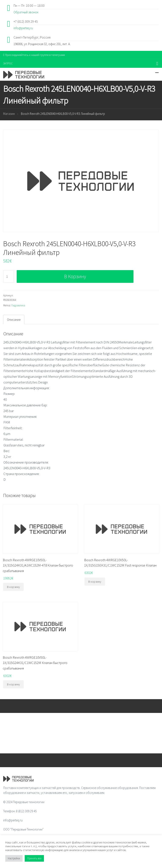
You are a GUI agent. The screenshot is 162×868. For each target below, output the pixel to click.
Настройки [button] (14, 858)
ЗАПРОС (8, 63)
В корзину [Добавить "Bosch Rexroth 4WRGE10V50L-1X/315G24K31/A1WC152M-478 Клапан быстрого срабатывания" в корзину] (13, 587)
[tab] (14, 319)
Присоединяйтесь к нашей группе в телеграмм (34, 55)
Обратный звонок (26, 12)
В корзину (75, 276)
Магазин (9, 114)
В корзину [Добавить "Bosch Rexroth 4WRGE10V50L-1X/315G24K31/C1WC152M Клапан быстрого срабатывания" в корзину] (13, 684)
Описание (14, 320)
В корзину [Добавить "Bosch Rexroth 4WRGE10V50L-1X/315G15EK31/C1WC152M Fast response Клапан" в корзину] (95, 582)
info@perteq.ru (23, 28)
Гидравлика (18, 305)
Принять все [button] (34, 858)
